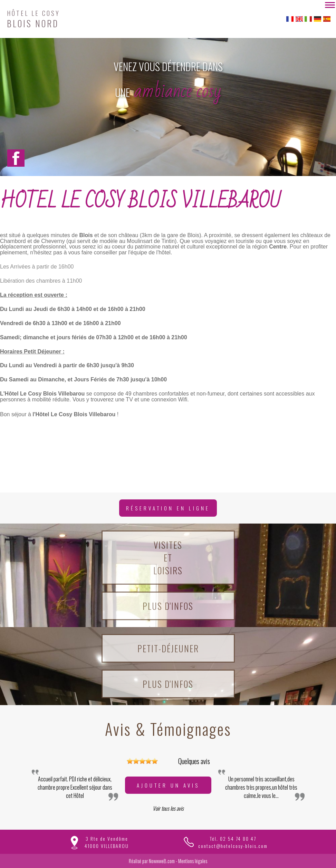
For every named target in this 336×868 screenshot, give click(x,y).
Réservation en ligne (168, 508)
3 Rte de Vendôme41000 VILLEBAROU (107, 842)
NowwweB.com (162, 861)
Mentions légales (193, 861)
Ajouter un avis (168, 785)
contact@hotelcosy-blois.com (233, 846)
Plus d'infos (168, 606)
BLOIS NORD (33, 18)
